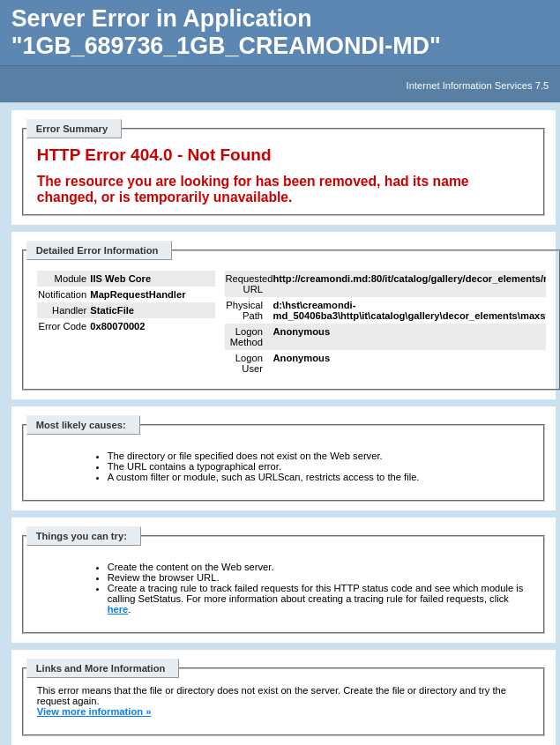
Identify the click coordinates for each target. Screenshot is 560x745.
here (118, 609)
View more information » (94, 711)
